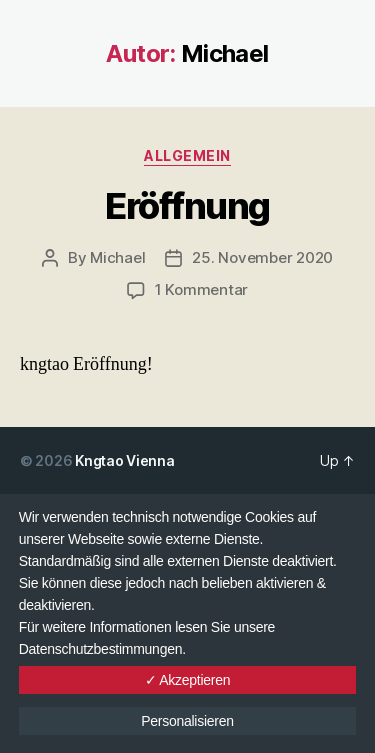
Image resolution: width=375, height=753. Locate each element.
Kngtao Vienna (125, 460)
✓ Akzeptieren (188, 680)
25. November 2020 (262, 257)
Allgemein (187, 155)
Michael (117, 257)
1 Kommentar (201, 289)
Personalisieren (187, 721)
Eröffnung (187, 206)
